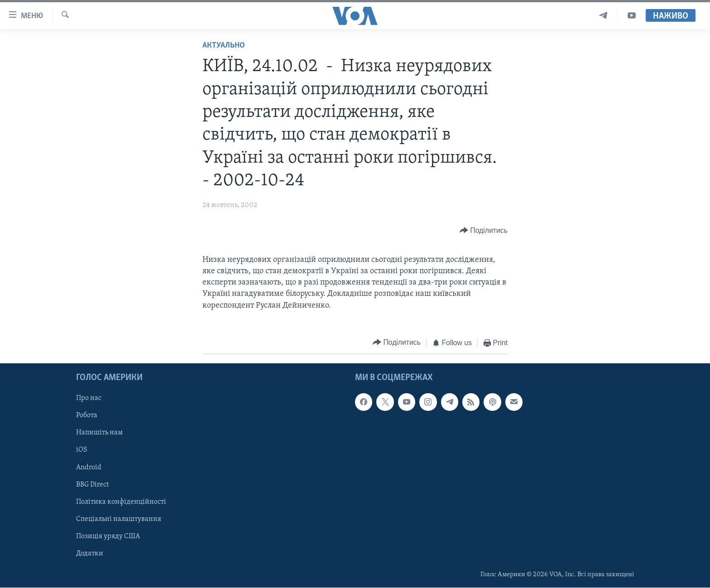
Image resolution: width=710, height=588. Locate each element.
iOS (82, 450)
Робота (87, 416)
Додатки (90, 554)
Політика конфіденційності (121, 502)
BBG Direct (92, 485)
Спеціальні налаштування (119, 519)
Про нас (89, 399)
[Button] (484, 231)
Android (89, 468)
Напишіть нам (99, 433)
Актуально (224, 46)
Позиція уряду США (108, 536)
